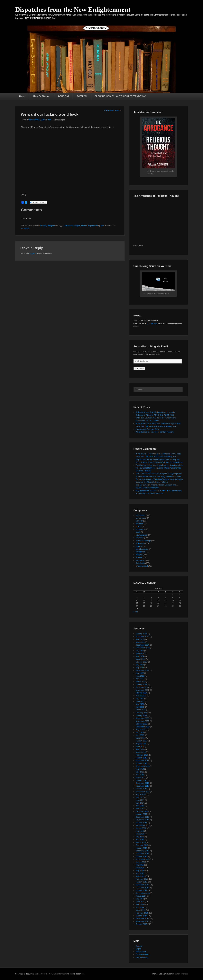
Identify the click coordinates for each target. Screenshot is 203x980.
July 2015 (140, 865)
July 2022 (140, 673)
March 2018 (141, 778)
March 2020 (141, 738)
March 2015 (141, 876)
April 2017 (140, 806)
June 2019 (140, 746)
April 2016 (140, 839)
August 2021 (141, 696)
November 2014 (142, 887)
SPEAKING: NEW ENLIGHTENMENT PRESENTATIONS (121, 96)
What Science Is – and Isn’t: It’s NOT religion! (155, 432)
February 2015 (142, 879)
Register (139, 946)
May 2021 (140, 704)
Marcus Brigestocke (90, 226)
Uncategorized (142, 566)
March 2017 (141, 808)
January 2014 (141, 916)
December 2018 (142, 761)
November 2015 (142, 854)
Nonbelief (140, 538)
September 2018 (143, 766)
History (139, 526)
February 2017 (142, 811)
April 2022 (140, 679)
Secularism (140, 560)
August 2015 (141, 862)
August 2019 (141, 744)
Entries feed (141, 952)
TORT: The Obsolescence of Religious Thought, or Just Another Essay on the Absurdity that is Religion (159, 479)
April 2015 (140, 873)
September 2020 (143, 727)
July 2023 (140, 665)
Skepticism (140, 563)
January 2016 (141, 848)
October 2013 (141, 924)
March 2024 (141, 659)
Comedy (43, 226)
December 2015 (142, 851)
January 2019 (141, 758)
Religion (51, 226)
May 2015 (140, 871)
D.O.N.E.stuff (152, 323)
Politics (139, 546)
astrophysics (141, 518)
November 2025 (142, 636)
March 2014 (141, 910)
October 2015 (141, 856)
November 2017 (142, 786)
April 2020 (140, 735)
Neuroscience (141, 535)
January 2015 (141, 882)
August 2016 (141, 828)
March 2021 (141, 710)
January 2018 (141, 780)
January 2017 (141, 814)
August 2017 (141, 794)
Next (118, 110)
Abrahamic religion (72, 226)
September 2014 (143, 893)
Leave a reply (59, 120)
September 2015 (143, 859)
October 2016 (141, 823)
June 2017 (140, 800)
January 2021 (141, 715)
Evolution (140, 524)
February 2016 (142, 845)
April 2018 (140, 775)
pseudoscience (142, 549)
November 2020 (142, 721)
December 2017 (142, 783)
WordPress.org (142, 957)
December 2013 (142, 918)
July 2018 (140, 769)
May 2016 (140, 837)
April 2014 (140, 907)
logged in (33, 253)
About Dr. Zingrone (41, 96)
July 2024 (140, 651)
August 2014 (141, 896)
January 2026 (141, 634)
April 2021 (140, 707)
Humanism (140, 529)
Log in (138, 949)
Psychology (140, 552)
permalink (25, 228)
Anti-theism (140, 515)
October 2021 (141, 693)
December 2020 (142, 718)
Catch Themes (181, 974)
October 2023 (141, 662)
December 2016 (142, 817)
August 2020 (141, 729)
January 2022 (141, 684)
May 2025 (140, 639)
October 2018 (141, 763)
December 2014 (142, 885)
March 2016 (141, 842)
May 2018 (140, 772)
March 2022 (141, 682)
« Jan (136, 612)
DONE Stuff (63, 96)
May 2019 (140, 749)
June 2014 (140, 902)
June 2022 (140, 676)
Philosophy (140, 543)
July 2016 (140, 831)
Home (22, 96)
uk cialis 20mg (142, 485)
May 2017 (140, 803)
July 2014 (140, 899)
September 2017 (143, 792)
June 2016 (140, 834)
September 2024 (143, 648)
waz (49, 120)
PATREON (82, 96)
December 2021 (142, 687)
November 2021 (142, 690)
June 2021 (140, 701)
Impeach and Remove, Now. (147, 429)
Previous (109, 110)
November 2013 (142, 921)
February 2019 (142, 755)
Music (138, 532)
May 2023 (140, 668)
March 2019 (141, 752)
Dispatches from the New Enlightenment (73, 10)
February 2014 (142, 913)
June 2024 (140, 653)
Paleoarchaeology (143, 541)
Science (139, 557)
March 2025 (141, 642)
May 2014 (140, 904)
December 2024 (142, 645)
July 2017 (140, 797)
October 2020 (141, 724)
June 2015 (140, 868)
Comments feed (142, 954)
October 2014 (141, 890)
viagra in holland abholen (146, 491)
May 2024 (140, 656)
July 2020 (140, 732)
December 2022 (142, 670)
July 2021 (140, 698)
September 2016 (143, 825)
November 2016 (142, 820)
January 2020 (141, 741)
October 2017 (141, 789)
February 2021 (142, 713)
